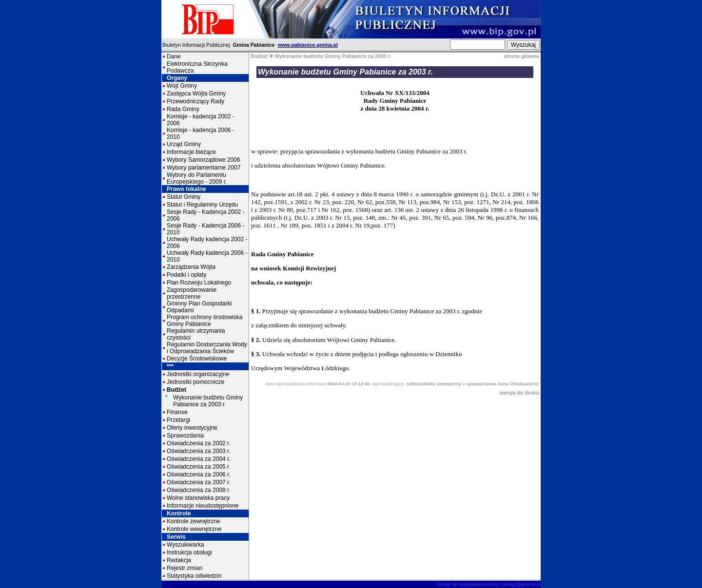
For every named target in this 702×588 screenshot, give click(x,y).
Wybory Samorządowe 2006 (204, 160)
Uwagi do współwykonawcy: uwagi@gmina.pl (488, 584)
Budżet (176, 390)
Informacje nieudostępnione (203, 506)
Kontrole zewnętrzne (193, 521)
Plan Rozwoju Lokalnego (199, 283)
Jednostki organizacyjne (198, 374)
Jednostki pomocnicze (195, 382)
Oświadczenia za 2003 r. (199, 451)
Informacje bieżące (191, 152)
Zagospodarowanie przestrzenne (192, 293)
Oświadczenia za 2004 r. (199, 459)
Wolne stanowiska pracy (198, 498)
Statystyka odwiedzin (194, 576)
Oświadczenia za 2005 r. (199, 467)
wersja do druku (519, 393)
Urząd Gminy (184, 144)
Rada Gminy (183, 109)
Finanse (177, 412)
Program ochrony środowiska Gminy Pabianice (205, 321)
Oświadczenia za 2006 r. (199, 474)
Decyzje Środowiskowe (197, 359)
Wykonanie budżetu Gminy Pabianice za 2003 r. (208, 401)
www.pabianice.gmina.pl (308, 45)
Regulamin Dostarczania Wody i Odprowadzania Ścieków (207, 348)
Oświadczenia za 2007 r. (199, 482)
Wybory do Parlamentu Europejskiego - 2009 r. (197, 178)
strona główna (521, 56)
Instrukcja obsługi (189, 552)
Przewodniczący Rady (195, 101)
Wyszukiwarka (185, 545)
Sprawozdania (185, 436)
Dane (174, 57)
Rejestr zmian (185, 568)
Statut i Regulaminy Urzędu (202, 205)
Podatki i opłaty (186, 275)
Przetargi (178, 420)
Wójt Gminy (182, 86)
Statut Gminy (184, 197)
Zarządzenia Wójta (191, 267)
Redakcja (179, 560)
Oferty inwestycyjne (192, 428)
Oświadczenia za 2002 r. (199, 443)
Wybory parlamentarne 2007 (204, 168)
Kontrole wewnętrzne (194, 529)
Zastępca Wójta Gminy (196, 94)
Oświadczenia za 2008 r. (199, 490)
